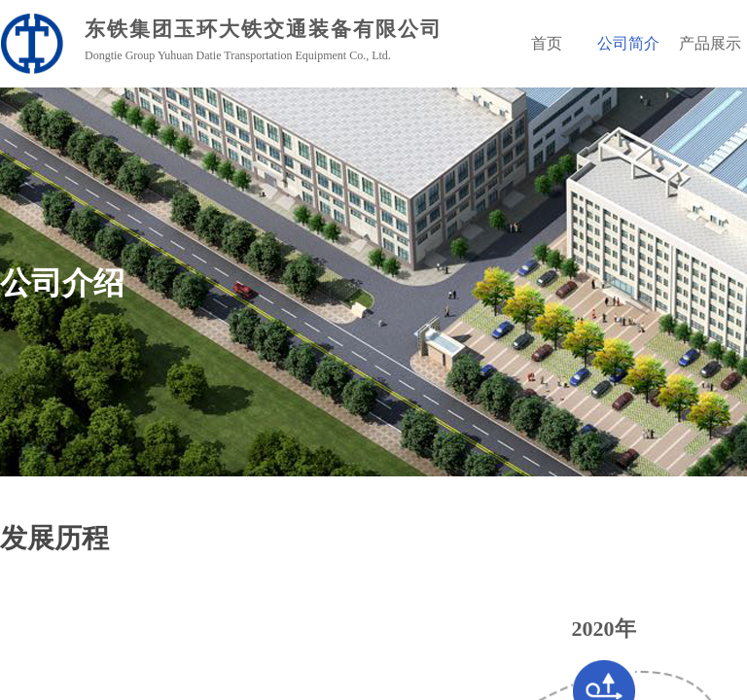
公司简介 (628, 43)
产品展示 (710, 43)
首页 (547, 43)
